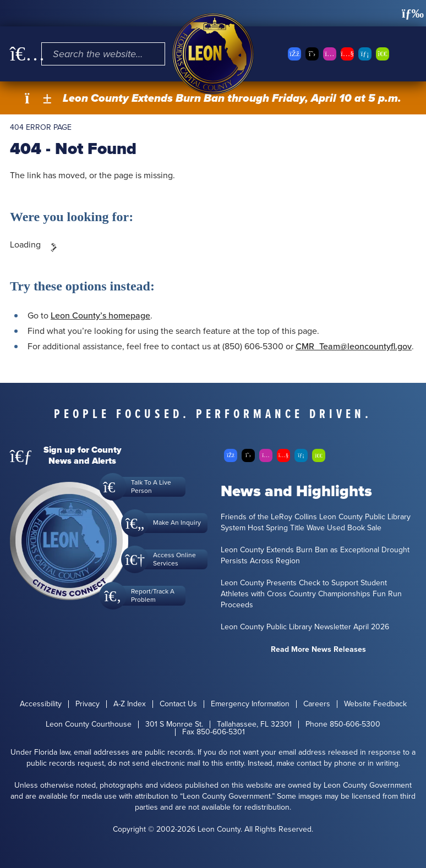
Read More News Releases (318, 649)
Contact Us (178, 704)
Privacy (88, 704)
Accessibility (41, 704)
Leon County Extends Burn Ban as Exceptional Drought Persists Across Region (315, 556)
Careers (317, 704)
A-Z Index (130, 704)
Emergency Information (250, 704)
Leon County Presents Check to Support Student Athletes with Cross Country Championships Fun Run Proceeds (311, 594)
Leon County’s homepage (100, 315)
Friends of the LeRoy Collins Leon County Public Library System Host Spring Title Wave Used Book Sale (316, 523)
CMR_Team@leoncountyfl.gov (354, 346)
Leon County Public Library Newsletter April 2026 (305, 627)
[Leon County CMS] (213, 54)
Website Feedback (375, 704)
